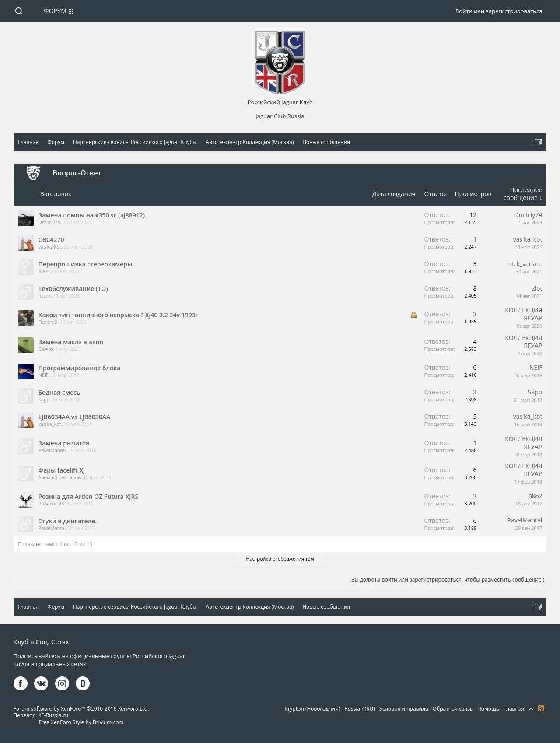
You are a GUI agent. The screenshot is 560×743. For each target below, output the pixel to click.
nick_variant (525, 264)
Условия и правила (404, 709)
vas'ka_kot (50, 247)
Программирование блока (80, 368)
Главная (514, 709)
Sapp (44, 399)
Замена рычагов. (65, 443)
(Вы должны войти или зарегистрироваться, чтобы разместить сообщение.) (447, 580)
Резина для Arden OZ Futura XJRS (89, 496)
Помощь (488, 709)
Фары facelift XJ (62, 470)
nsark (45, 296)
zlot (537, 288)
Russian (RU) (360, 709)
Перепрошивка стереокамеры (86, 264)
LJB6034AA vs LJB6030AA (75, 417)
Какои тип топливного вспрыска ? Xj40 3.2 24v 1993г (118, 315)
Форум (55, 11)
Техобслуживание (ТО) (73, 289)
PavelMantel (52, 450)
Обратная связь (453, 709)
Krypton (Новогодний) (312, 709)
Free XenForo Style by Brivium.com (81, 722)
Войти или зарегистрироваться (499, 11)
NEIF (44, 375)
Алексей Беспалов (60, 477)
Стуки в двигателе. (68, 521)
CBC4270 (51, 240)
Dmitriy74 (49, 222)
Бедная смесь (59, 392)
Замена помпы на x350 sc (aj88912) (92, 215)
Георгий (48, 322)
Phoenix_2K (51, 503)
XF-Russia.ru (53, 715)
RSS (541, 708)
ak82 (535, 496)
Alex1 (45, 271)
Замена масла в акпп (71, 342)
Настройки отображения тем (280, 559)
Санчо (46, 349)
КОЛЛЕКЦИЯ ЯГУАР (523, 314)
